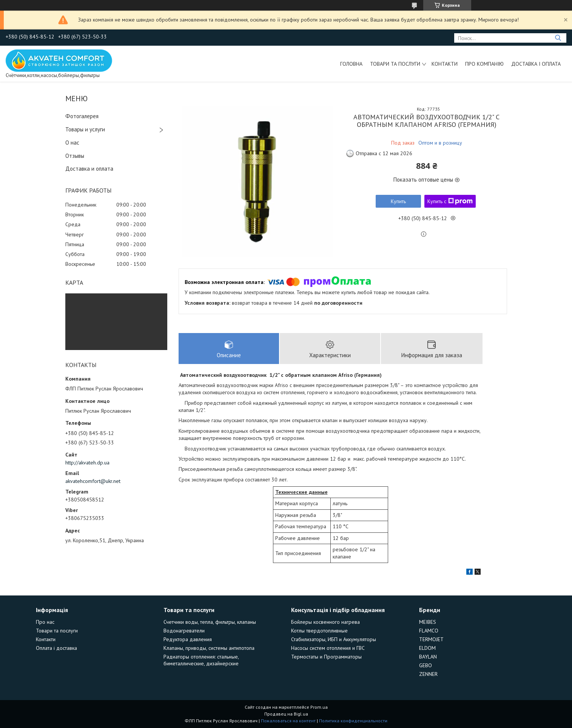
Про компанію (484, 64)
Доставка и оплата (89, 169)
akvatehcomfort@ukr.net (93, 481)
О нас (72, 143)
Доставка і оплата (536, 64)
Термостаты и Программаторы (326, 657)
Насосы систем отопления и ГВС (328, 648)
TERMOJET (431, 639)
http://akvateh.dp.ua (87, 463)
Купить (398, 201)
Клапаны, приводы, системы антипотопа (209, 648)
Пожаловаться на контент (288, 721)
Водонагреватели (184, 631)
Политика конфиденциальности (353, 721)
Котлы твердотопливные (319, 631)
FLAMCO (429, 631)
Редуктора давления (188, 639)
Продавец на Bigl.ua (286, 714)
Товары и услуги (85, 129)
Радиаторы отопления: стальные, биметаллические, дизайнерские (201, 660)
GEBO (426, 665)
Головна (351, 64)
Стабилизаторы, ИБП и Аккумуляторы (334, 639)
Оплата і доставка (56, 648)
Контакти (445, 64)
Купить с (450, 201)
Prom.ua (319, 707)
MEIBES (428, 622)
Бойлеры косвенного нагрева (325, 622)
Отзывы (75, 156)
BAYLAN (428, 657)
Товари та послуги (395, 64)
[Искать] (558, 38)
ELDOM (427, 648)
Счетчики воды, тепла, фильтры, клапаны (210, 622)
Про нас (45, 622)
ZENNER (428, 674)
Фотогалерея (82, 116)
